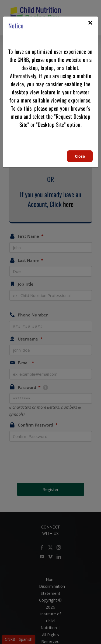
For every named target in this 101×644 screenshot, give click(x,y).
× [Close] (90, 23)
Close (80, 156)
